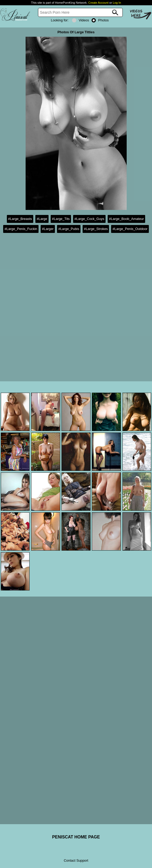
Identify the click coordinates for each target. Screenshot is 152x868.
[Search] (80, 12)
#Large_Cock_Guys (89, 219)
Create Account (99, 3)
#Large (42, 219)
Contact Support (76, 860)
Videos (80, 20)
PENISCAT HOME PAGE (76, 837)
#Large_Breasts (20, 219)
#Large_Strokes (96, 229)
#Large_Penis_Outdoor (130, 229)
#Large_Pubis (69, 229)
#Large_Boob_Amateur (126, 219)
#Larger (48, 229)
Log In (117, 3)
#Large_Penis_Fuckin (21, 229)
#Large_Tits (61, 219)
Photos (100, 20)
